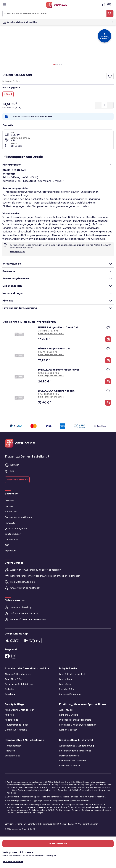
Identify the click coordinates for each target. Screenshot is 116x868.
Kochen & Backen (68, 730)
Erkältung (10, 694)
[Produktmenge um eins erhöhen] (110, 105)
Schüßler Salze (12, 756)
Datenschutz (11, 540)
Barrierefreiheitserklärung (18, 517)
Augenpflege (11, 720)
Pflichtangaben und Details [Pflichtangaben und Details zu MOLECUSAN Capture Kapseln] (51, 397)
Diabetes (10, 689)
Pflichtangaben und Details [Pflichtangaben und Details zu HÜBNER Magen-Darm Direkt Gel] (51, 334)
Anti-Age (9, 715)
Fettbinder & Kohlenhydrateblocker (77, 725)
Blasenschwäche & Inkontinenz (75, 751)
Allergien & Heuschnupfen (18, 674)
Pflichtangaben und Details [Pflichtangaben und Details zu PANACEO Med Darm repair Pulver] (51, 376)
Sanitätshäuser (13, 534)
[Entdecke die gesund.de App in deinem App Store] (13, 641)
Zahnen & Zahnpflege (70, 694)
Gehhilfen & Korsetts (70, 766)
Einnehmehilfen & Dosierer (73, 761)
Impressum (10, 551)
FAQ (12, 471)
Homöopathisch (13, 746)
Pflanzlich (10, 751)
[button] (54, 65)
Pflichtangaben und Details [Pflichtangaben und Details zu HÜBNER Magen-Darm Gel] (51, 355)
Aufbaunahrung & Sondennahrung (77, 746)
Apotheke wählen (67, 22)
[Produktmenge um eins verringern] (98, 105)
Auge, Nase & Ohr (14, 679)
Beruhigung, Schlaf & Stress (19, 684)
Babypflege (65, 684)
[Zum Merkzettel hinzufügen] (110, 76)
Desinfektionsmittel (69, 756)
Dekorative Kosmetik (16, 730)
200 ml (8, 94)
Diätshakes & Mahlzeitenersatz (75, 720)
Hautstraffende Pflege (17, 725)
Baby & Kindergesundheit (72, 674)
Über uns (9, 501)
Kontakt (14, 465)
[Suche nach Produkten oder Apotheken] (110, 14)
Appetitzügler (66, 710)
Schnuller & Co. (67, 689)
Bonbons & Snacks (69, 715)
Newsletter (11, 512)
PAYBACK (10, 523)
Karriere (9, 506)
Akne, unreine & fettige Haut (19, 710)
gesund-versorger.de (16, 528)
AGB (7, 545)
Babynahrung (66, 679)
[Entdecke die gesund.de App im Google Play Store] (32, 641)
